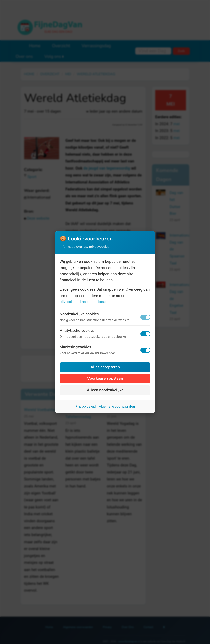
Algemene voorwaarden (117, 406)
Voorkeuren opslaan (105, 378)
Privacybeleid (86, 406)
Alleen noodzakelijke (105, 390)
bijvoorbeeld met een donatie (85, 302)
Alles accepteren (105, 367)
